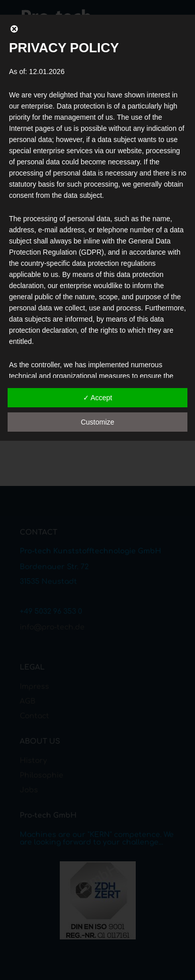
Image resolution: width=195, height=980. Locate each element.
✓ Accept (98, 398)
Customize (97, 422)
